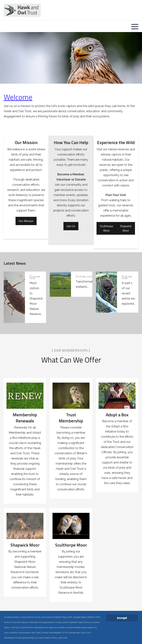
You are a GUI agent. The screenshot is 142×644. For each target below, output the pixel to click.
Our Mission (26, 221)
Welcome (18, 97)
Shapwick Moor (126, 228)
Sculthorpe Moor (106, 228)
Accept (122, 618)
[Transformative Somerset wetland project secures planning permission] (71, 284)
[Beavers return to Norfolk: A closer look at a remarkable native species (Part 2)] (117, 292)
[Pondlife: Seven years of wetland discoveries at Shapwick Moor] (25, 297)
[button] (135, 27)
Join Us (71, 226)
